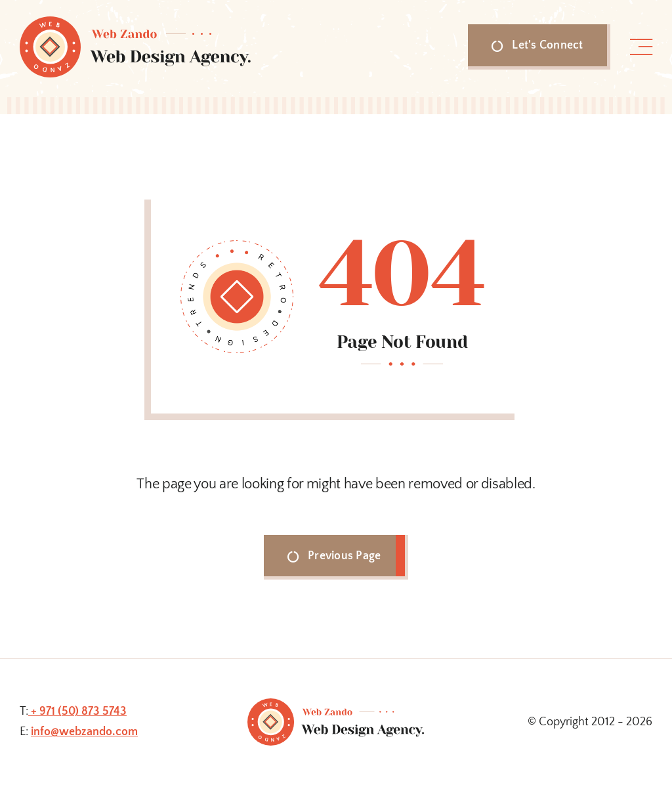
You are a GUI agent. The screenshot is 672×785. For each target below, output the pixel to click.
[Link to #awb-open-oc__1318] (641, 47)
